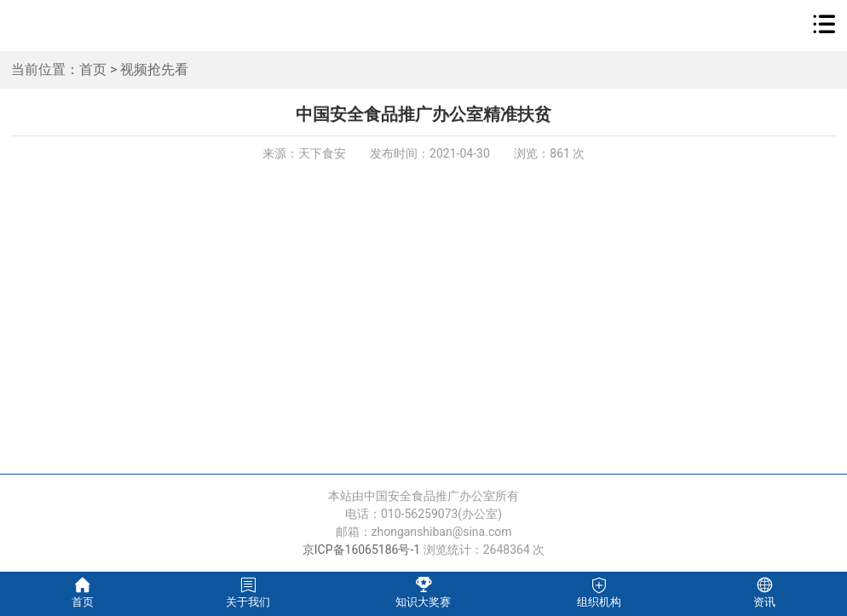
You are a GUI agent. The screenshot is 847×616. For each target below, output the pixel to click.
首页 (93, 69)
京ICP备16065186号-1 (361, 550)
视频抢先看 (154, 69)
